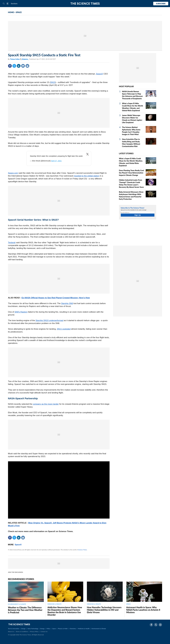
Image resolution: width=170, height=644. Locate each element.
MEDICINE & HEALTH (54, 604)
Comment (23, 66)
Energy (42, 629)
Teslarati (12, 243)
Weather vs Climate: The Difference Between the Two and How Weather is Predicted (25, 610)
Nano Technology (33, 629)
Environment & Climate (99, 629)
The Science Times (85, 4)
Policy (48, 629)
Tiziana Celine (15, 59)
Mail (27, 66)
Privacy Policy (34, 632)
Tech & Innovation (14, 629)
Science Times (83, 550)
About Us (11, 632)
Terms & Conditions (22, 632)
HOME (11, 12)
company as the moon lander (46, 404)
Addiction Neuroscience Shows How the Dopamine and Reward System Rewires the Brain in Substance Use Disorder (65, 611)
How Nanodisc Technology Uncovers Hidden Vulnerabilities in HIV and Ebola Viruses (104, 610)
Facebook (10, 66)
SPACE (19, 12)
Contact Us (44, 632)
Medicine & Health (84, 629)
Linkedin (19, 66)
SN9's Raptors (21, 312)
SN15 (53, 82)
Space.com (13, 173)
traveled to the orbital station (87, 176)
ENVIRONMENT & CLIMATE (17, 604)
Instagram (160, 625)
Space (54, 629)
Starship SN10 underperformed (49, 320)
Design (23, 629)
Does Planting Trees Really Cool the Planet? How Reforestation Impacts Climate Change (131, 173)
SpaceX (99, 74)
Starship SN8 (67, 303)
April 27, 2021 (56, 161)
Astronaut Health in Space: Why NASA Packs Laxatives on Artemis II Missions (143, 610)
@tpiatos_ (25, 59)
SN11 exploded (64, 329)
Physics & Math (63, 629)
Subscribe (161, 4)
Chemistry (73, 629)
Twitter (14, 66)
